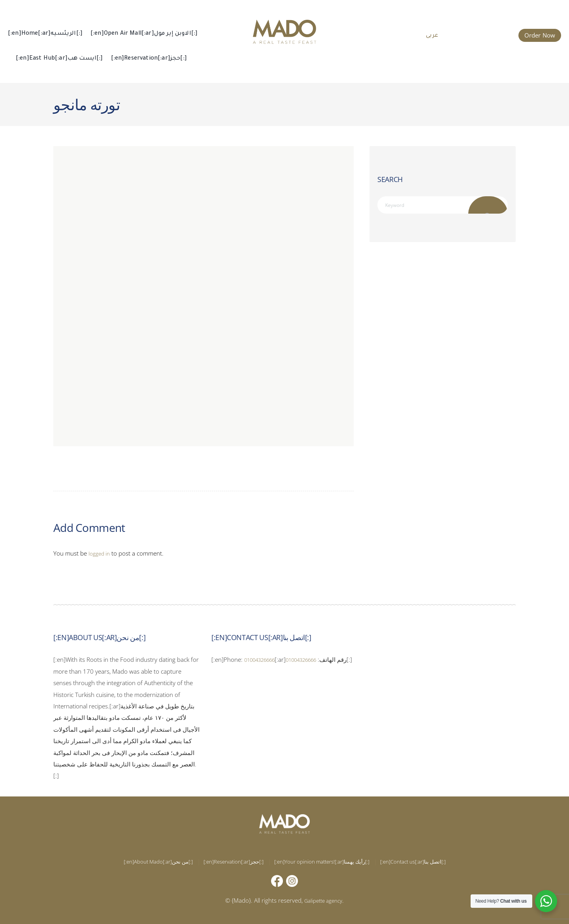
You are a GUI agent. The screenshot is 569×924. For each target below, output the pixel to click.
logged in (101, 553)
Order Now (540, 35)
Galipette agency (323, 900)
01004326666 (264, 659)
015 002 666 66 (484, 34)
